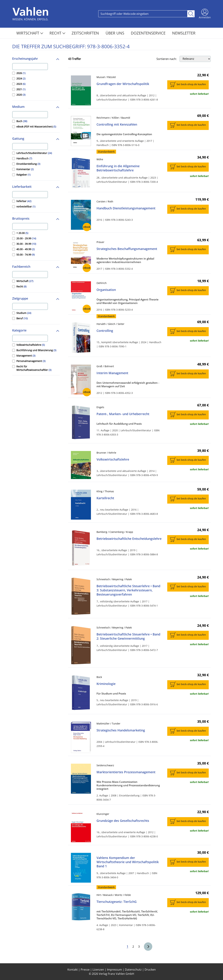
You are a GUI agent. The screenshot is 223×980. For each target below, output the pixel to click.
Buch (22, 121)
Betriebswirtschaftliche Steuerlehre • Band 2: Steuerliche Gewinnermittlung (128, 636)
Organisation (106, 290)
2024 (21, 78)
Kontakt (73, 970)
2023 (21, 84)
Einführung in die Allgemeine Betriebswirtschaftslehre (118, 168)
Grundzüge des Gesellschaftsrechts (123, 821)
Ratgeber (23, 175)
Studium (24, 313)
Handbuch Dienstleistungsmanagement (126, 208)
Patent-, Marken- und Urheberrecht (123, 414)
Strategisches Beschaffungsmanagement (127, 249)
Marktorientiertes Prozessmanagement (126, 772)
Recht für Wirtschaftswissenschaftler (34, 368)
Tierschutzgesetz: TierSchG (117, 902)
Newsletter (184, 33)
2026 (21, 73)
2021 (21, 89)
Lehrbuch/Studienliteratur (34, 153)
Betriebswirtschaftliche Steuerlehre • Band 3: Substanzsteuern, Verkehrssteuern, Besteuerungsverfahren (128, 590)
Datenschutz (133, 970)
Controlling (105, 331)
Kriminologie (106, 684)
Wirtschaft (30, 33)
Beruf (22, 318)
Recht (57, 33)
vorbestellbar (26, 207)
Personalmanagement (31, 361)
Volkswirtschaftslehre (31, 345)
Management (26, 356)
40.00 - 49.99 (26, 249)
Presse (85, 970)
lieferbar (24, 201)
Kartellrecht (105, 498)
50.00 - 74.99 (26, 255)
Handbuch (24, 158)
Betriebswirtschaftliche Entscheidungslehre (129, 539)
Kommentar (25, 169)
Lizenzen (98, 970)
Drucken (150, 970)
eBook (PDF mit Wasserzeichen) (36, 127)
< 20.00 (22, 233)
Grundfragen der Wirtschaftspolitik (123, 84)
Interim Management (112, 373)
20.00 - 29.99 (26, 238)
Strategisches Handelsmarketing (121, 730)
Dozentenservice (149, 33)
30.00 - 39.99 (26, 244)
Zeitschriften (86, 33)
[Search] (143, 14)
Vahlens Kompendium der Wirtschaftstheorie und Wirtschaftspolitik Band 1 (128, 862)
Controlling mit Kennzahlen (117, 124)
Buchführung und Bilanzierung (36, 350)
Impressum (114, 970)
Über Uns (115, 33)
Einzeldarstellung (28, 164)
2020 (21, 95)
